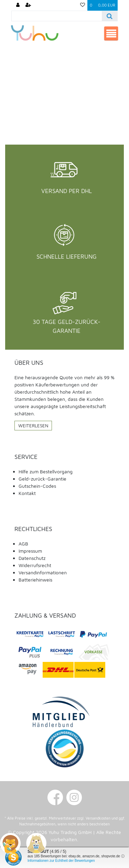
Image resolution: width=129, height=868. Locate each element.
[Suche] (110, 16)
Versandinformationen (43, 572)
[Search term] (57, 16)
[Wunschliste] (83, 5)
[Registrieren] (28, 5)
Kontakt (27, 493)
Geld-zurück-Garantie (42, 479)
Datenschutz (32, 558)
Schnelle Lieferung (67, 257)
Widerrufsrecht (35, 565)
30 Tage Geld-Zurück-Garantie (67, 326)
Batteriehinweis (35, 580)
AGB (23, 544)
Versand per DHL (67, 191)
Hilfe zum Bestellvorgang (46, 471)
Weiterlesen (33, 426)
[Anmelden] (18, 5)
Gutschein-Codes (37, 486)
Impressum (30, 551)
